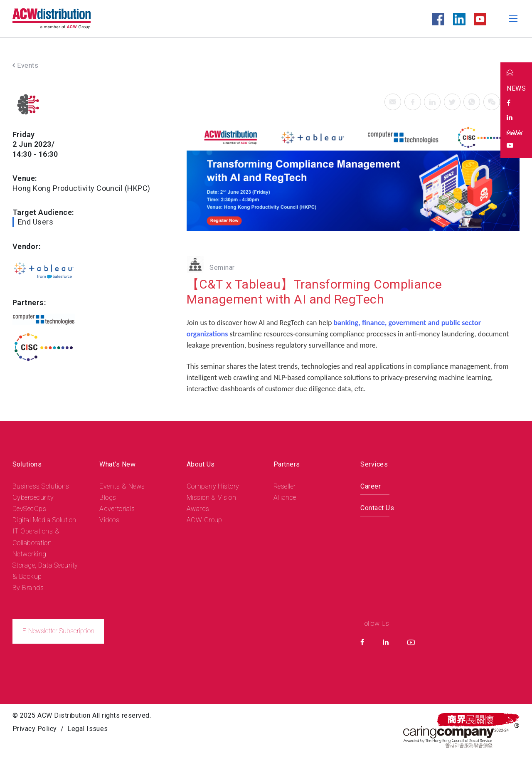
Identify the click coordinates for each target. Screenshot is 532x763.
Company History (213, 486)
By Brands (28, 588)
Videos (109, 520)
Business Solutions (41, 486)
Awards (198, 509)
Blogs (108, 498)
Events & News (122, 486)
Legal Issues (88, 729)
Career (371, 486)
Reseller (285, 486)
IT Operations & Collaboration (36, 537)
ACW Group (204, 520)
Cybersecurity (33, 498)
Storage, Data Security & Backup (45, 571)
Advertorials (117, 509)
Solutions (27, 464)
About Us (201, 464)
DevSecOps (29, 509)
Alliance (285, 498)
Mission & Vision (212, 498)
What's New (117, 464)
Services (374, 464)
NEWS (516, 88)
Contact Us (377, 508)
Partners (287, 464)
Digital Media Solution (44, 520)
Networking (30, 554)
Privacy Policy (35, 729)
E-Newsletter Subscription (58, 631)
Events (25, 65)
